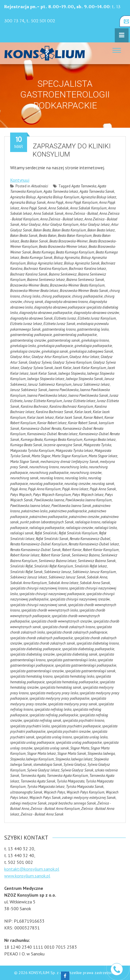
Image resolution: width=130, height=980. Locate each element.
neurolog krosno (52, 478)
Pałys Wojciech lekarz (88, 495)
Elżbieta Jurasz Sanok (59, 324)
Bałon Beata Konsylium (69, 230)
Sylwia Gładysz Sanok (77, 770)
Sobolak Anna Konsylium (28, 583)
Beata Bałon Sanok (34, 241)
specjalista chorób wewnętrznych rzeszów (61, 621)
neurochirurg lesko (74, 467)
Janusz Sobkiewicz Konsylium (50, 384)
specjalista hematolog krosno (31, 676)
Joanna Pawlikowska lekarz (47, 395)
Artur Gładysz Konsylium (60, 225)
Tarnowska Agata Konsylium (67, 776)
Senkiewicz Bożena (86, 555)
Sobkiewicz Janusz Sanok (67, 577)
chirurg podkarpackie (87, 296)
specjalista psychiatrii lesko (30, 726)
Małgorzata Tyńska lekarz (74, 451)
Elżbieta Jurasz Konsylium (97, 318)
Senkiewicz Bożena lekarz (58, 561)
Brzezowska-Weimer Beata (29, 285)
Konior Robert (93, 418)
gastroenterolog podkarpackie (75, 335)
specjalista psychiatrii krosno (83, 720)
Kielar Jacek (83, 412)
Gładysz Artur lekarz (84, 357)
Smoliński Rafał (21, 566)
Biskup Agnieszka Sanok (82, 263)
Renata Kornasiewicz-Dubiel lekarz (94, 544)
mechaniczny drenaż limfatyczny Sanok (69, 462)
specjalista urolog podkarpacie (32, 742)
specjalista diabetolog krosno (98, 643)
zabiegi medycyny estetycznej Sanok (89, 798)
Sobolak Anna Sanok (95, 583)
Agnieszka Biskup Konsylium (58, 197)
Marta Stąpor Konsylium (70, 456)
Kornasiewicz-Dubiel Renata (41, 429)
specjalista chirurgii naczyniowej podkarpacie (52, 594)
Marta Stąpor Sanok (25, 462)
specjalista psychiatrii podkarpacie (76, 726)
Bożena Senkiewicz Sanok (85, 280)
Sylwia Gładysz (75, 765)
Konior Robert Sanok (83, 423)
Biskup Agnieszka (67, 258)
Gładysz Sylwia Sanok (37, 368)
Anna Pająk (55, 202)
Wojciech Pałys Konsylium (85, 792)
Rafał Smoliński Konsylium (78, 533)
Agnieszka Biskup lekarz (98, 197)
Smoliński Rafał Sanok (26, 572)
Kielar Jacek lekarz (40, 418)
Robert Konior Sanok (56, 555)
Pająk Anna (18, 489)
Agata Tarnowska (84, 186)
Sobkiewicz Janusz (58, 572)
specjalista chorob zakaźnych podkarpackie (41, 638)
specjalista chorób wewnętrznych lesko (49, 610)
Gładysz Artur (20, 357)
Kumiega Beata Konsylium (63, 440)
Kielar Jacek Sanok (69, 418)
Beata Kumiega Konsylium (75, 252)
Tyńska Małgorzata (70, 781)
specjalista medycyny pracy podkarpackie (59, 698)
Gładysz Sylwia (40, 362)
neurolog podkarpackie (46, 484)
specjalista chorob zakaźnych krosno (69, 627)
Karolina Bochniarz (34, 406)
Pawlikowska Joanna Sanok (71, 506)
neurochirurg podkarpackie (49, 473)
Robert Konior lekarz (25, 555)
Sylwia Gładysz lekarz (43, 770)
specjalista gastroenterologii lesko (71, 660)
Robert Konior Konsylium (101, 550)
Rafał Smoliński (46, 533)
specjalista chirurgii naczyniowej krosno (39, 588)
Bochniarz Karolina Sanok (29, 274)
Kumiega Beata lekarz (100, 440)
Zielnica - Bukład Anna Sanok (42, 814)
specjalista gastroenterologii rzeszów (37, 671)
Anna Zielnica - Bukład (81, 213)
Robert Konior (72, 550)
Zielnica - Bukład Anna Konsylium (55, 809)
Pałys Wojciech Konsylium (52, 495)
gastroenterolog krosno (59, 329)
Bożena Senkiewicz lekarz (46, 280)
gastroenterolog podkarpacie (31, 335)
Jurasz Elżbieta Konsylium (43, 401)
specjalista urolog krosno (54, 737)
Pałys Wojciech (21, 495)
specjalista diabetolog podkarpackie (88, 649)
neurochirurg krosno (44, 467)
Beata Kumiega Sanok (37, 258)
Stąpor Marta (80, 748)
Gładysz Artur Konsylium (50, 357)
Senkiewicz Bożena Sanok (97, 561)
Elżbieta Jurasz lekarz (26, 324)
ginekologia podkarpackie (93, 346)
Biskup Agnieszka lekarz (45, 263)
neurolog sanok (103, 484)
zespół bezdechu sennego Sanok (72, 803)
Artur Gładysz (31, 225)
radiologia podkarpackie (47, 528)
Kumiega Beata (32, 440)
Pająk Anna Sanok (103, 489)
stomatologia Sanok (48, 765)
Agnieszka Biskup (23, 197)
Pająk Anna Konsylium (44, 489)
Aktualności (39, 186)
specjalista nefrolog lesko (53, 709)
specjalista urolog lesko (90, 737)
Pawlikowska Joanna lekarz (30, 506)
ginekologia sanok (55, 351)
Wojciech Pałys (54, 792)
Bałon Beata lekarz (101, 230)
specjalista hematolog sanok (61, 687)
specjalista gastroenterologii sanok (90, 671)
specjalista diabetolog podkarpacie (35, 649)
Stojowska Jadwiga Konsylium (32, 759)
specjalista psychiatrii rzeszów (69, 731)
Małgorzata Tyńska (97, 445)
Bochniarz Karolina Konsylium (46, 269)
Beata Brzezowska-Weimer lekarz (63, 247)
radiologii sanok (22, 533)
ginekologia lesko (23, 346)
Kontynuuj (20, 180)
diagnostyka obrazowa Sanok (31, 318)
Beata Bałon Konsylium (75, 236)
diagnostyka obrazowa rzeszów (96, 313)
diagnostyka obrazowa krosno (66, 302)
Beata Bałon (48, 236)
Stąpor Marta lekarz (41, 754)
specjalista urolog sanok (51, 748)
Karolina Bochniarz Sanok (54, 412)
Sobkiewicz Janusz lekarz (29, 577)
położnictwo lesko (34, 511)
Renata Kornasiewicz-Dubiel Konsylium (39, 544)
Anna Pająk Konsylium (81, 202)
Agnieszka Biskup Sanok (28, 202)
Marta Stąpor (41, 456)
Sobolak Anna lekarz (63, 583)
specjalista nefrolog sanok (42, 720)
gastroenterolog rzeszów (28, 340)
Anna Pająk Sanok (34, 208)
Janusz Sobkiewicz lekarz (91, 384)
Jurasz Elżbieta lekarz (79, 401)
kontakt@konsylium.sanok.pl (32, 869)
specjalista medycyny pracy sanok (72, 704)
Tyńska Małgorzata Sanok (85, 787)
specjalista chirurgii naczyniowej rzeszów (80, 599)
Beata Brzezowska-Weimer (69, 241)
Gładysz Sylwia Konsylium (72, 362)
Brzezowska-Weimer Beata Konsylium (77, 285)
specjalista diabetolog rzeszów (32, 654)
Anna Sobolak (58, 208)
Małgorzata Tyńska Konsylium (32, 451)
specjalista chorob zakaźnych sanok (49, 643)
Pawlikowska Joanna (49, 500)
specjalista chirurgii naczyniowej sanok (38, 605)
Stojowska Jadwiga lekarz (74, 759)
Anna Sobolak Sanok (48, 213)
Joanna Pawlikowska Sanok (88, 395)
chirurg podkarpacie (56, 296)
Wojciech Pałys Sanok (45, 798)
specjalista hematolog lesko (74, 676)
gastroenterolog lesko (93, 329)
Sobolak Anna (97, 577)
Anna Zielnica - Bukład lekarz (61, 219)
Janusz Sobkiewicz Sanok (29, 390)
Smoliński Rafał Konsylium (54, 566)
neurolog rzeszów (77, 484)
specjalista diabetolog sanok (77, 654)
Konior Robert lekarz (52, 423)
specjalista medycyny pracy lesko (54, 693)
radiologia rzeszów (79, 528)
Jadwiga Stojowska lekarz (46, 379)
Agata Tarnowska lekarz (61, 191)
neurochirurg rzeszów (86, 473)
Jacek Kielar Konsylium (89, 368)
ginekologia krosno (95, 340)
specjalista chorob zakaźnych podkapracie (77, 632)
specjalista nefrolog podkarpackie (54, 715)
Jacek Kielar (63, 368)
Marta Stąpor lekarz (103, 456)
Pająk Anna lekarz (75, 489)
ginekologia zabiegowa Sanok (91, 351)
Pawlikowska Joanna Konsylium (89, 500)
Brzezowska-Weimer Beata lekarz (34, 291)
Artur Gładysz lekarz (95, 225)
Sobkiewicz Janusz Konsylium (94, 572)
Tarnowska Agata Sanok (38, 781)
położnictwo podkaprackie (68, 511)
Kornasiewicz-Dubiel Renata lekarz (52, 434)
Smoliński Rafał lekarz (91, 566)
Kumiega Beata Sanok (26, 445)
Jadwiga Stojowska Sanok (84, 379)
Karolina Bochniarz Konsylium (71, 406)
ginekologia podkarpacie (55, 346)
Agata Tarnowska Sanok (97, 191)
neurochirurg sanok (24, 478)
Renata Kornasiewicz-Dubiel (90, 539)
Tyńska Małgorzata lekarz (46, 787)
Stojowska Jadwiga (101, 754)
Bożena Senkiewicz (63, 274)
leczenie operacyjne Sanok (63, 445)
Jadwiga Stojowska (72, 373)
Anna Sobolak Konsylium (88, 208)
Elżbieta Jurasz (65, 318)
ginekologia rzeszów (25, 351)
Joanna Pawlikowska (63, 390)
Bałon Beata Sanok (24, 236)
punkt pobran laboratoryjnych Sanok (47, 522)
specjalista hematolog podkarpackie (72, 682)
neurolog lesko (76, 478)
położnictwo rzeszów (84, 517)
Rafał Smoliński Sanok (52, 539)
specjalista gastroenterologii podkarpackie (86, 665)
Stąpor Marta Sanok (72, 754)
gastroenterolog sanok (64, 340)
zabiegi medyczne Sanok (28, 803)
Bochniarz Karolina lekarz (87, 269)
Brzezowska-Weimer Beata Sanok (84, 291)
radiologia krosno (88, 522)
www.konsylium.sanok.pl (27, 876)
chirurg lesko (31, 296)
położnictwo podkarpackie (48, 517)
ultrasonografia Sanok (26, 792)
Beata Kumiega (43, 252)
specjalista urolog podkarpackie (79, 742)
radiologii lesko (106, 528)
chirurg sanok (33, 302)
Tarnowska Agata (33, 776)
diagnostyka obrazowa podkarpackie (46, 313)
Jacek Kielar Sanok (43, 373)
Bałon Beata (42, 230)
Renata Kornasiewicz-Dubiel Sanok (35, 550)
